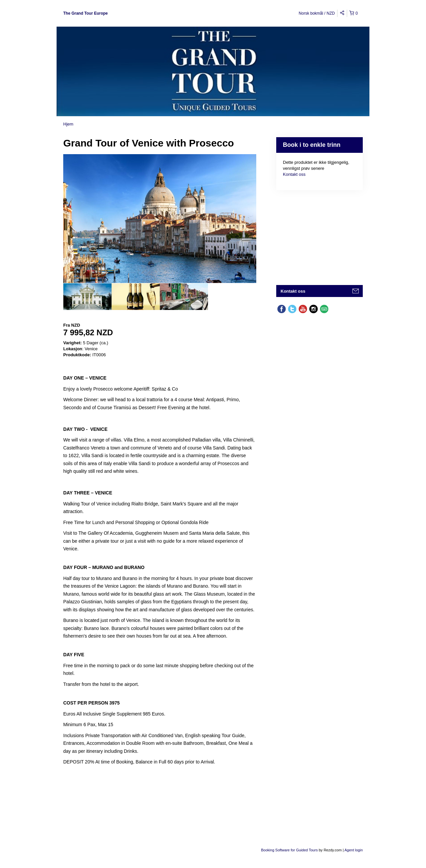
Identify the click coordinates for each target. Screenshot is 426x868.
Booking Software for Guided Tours (290, 850)
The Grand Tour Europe (86, 13)
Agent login (354, 850)
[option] (87, 297)
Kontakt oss (294, 174)
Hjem (68, 124)
